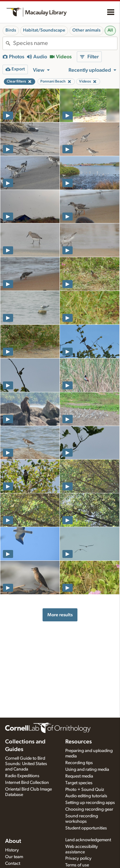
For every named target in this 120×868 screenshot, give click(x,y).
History (12, 850)
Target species (79, 783)
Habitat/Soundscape (44, 30)
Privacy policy (78, 858)
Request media (79, 776)
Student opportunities (86, 828)
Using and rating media (87, 770)
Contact (13, 864)
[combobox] (65, 43)
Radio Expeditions (22, 776)
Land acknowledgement (88, 840)
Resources (79, 742)
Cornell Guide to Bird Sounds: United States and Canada (26, 764)
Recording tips (79, 763)
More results (60, 615)
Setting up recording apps (90, 803)
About (13, 841)
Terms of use (77, 865)
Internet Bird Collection (27, 783)
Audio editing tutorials (86, 796)
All (110, 30)
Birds (11, 30)
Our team (14, 857)
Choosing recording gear (89, 809)
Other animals (86, 30)
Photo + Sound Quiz (85, 790)
